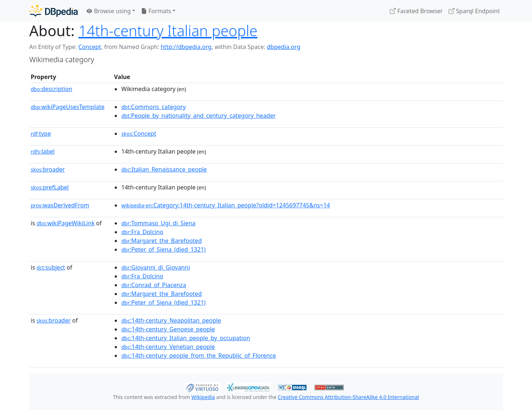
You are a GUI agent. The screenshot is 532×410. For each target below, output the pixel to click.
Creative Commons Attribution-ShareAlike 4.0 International (348, 397)
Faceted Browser (416, 11)
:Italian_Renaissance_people (164, 169)
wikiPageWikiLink (66, 223)
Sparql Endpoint (474, 11)
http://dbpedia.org (186, 47)
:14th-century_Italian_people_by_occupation (186, 338)
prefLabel (50, 187)
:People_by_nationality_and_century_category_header (199, 116)
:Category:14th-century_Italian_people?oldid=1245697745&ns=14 (226, 205)
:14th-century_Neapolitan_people (171, 320)
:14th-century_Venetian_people (168, 347)
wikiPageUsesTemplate (68, 107)
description (52, 89)
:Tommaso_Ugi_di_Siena (158, 223)
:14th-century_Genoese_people (168, 329)
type (41, 133)
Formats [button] (156, 11)
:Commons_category (153, 107)
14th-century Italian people (168, 31)
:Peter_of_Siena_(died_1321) (164, 249)
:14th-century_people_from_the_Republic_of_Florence (199, 356)
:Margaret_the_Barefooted (161, 241)
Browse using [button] (109, 11)
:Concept (139, 133)
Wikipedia (203, 397)
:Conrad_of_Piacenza (154, 285)
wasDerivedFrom (60, 205)
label (43, 151)
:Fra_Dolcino (142, 232)
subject (51, 267)
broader (48, 169)
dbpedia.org (284, 47)
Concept (90, 47)
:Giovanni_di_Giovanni (156, 267)
